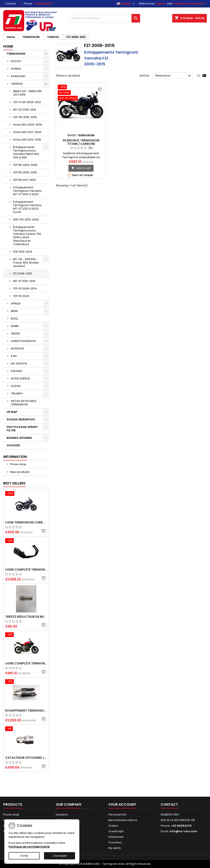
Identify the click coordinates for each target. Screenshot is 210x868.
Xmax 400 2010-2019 (27, 140)
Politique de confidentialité (29, 847)
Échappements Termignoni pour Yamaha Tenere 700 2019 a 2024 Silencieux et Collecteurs (27, 236)
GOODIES (13, 445)
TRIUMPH (17, 394)
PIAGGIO (17, 371)
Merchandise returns (123, 820)
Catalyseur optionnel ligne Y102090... (26, 758)
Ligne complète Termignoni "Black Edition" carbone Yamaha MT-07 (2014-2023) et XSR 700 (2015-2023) (26, 570)
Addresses (116, 837)
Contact (11, 4)
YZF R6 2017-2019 (24, 180)
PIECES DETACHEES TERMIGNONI (24, 403)
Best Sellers (14, 483)
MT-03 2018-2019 (25, 110)
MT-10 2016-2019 (24, 281)
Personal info (117, 815)
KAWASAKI (18, 76)
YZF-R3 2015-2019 (25, 117)
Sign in (161, 4)
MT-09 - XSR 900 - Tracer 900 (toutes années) (26, 263)
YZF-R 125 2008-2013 (27, 102)
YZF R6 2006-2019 (25, 172)
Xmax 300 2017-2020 (27, 132)
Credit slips (116, 831)
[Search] (105, 18)
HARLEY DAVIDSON (23, 341)
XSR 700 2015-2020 (26, 220)
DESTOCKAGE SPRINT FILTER (22, 429)
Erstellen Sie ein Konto (189, 4)
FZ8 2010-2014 (23, 252)
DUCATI (16, 61)
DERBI (15, 326)
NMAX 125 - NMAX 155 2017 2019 (27, 93)
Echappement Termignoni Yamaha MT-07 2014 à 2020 (27, 191)
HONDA (16, 69)
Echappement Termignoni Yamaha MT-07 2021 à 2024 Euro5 (27, 207)
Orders (113, 826)
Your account (122, 804)
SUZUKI (16, 386)
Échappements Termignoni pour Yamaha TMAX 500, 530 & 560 (26, 152)
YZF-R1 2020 (21, 296)
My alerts (115, 848)
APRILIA (16, 304)
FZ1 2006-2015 (23, 274)
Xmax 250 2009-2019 (27, 125)
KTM (14, 356)
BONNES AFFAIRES (19, 438)
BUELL (15, 319)
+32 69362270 (42, 4)
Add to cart (81, 168)
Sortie (24, 856)
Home (8, 46)
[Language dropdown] (126, 4)
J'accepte (60, 856)
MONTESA (18, 349)
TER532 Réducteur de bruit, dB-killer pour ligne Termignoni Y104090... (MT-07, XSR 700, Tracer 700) (26, 617)
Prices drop (18, 464)
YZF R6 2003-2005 (25, 165)
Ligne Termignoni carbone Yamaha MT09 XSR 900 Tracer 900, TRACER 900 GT (26, 522)
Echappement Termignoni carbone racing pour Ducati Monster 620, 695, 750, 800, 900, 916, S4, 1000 (26, 711)
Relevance (174, 76)
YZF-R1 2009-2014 (25, 289)
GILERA (15, 334)
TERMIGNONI (16, 54)
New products (20, 472)
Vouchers (115, 842)
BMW (14, 311)
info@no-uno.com (183, 831)
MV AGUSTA (19, 364)
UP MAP (12, 412)
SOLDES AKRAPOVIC (21, 419)
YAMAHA (17, 84)
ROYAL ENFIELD (20, 379)
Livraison (62, 815)
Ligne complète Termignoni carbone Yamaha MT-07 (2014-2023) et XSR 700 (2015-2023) (26, 663)
